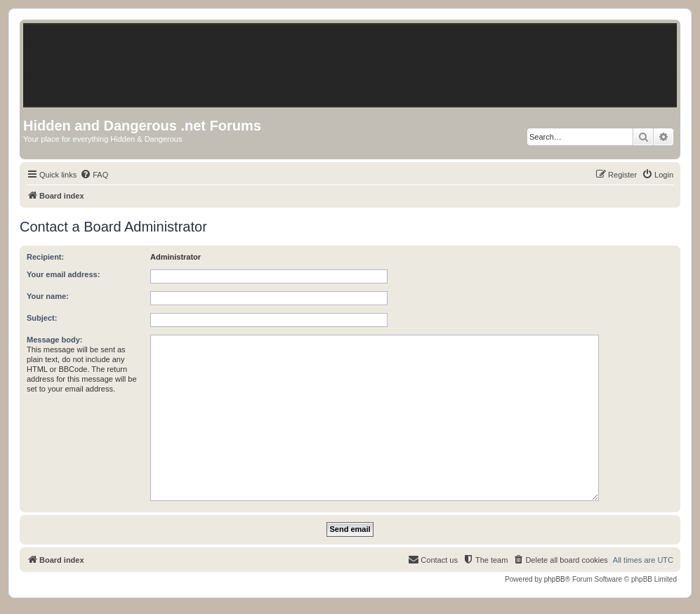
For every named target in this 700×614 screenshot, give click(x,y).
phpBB (555, 579)
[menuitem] (94, 175)
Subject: (42, 318)
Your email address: (63, 274)
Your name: (48, 296)
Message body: (54, 340)
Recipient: (45, 257)
